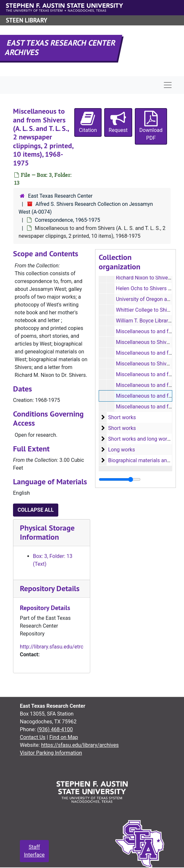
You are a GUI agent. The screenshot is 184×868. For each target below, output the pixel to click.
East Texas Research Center (60, 196)
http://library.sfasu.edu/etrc (52, 647)
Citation (88, 122)
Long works (121, 450)
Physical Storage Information (47, 533)
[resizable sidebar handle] (120, 479)
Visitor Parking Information (51, 753)
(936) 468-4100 (55, 729)
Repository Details (50, 588)
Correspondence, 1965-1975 (68, 220)
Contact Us (33, 737)
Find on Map (64, 737)
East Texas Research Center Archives (61, 48)
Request (118, 122)
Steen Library (27, 20)
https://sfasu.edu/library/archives (80, 745)
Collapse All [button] (36, 510)
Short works (122, 417)
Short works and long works (140, 439)
